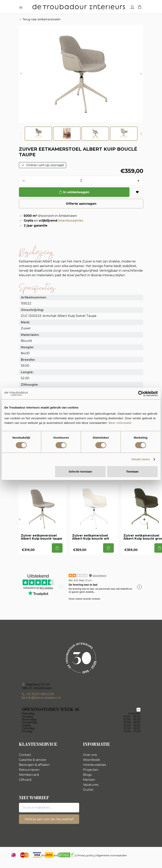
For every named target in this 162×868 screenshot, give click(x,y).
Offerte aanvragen (81, 204)
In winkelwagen (76, 192)
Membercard (29, 775)
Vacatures (91, 785)
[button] (21, 74)
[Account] (132, 7)
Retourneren (29, 770)
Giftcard (25, 780)
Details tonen (141, 459)
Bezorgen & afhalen (34, 765)
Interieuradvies (94, 765)
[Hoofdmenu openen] (21, 8)
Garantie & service (33, 760)
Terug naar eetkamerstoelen (42, 19)
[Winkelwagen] (140, 7)
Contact (25, 755)
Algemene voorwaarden (112, 855)
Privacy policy (86, 855)
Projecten (91, 770)
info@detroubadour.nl (43, 698)
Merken (89, 780)
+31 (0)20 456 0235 (40, 694)
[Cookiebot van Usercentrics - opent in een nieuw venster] (141, 394)
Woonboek (92, 760)
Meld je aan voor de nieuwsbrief (49, 819)
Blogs (87, 775)
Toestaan (132, 471)
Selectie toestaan (80, 471)
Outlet (88, 790)
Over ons (90, 755)
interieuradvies (71, 221)
